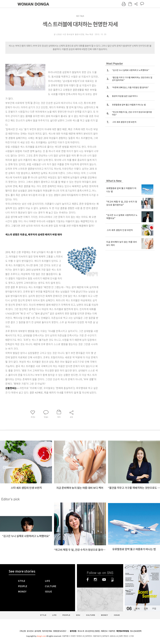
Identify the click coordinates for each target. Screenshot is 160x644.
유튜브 (104, 580)
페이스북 (88, 580)
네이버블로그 (112, 580)
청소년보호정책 (136, 631)
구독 (146, 608)
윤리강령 (38, 631)
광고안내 (30, 631)
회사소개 (81, 631)
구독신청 (23, 631)
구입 (154, 608)
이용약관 (112, 631)
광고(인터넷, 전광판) (92, 631)
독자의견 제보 (47, 631)
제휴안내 (104, 631)
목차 (137, 608)
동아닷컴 (73, 631)
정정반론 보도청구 (60, 631)
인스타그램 (95, 580)
